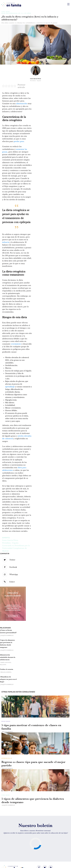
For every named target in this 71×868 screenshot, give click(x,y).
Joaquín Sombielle (7, 635)
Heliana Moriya (6, 672)
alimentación (22, 104)
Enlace (9, 582)
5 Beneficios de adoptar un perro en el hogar (8, 679)
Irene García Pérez (36, 79)
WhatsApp (10, 574)
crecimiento (16, 344)
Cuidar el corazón (7, 669)
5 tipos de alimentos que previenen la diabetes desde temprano (33, 800)
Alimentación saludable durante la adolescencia (8, 657)
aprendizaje (10, 387)
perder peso (19, 141)
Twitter (9, 560)
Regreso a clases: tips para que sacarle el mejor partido (33, 764)
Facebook (10, 567)
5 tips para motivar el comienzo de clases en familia (31, 727)
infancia (6, 242)
